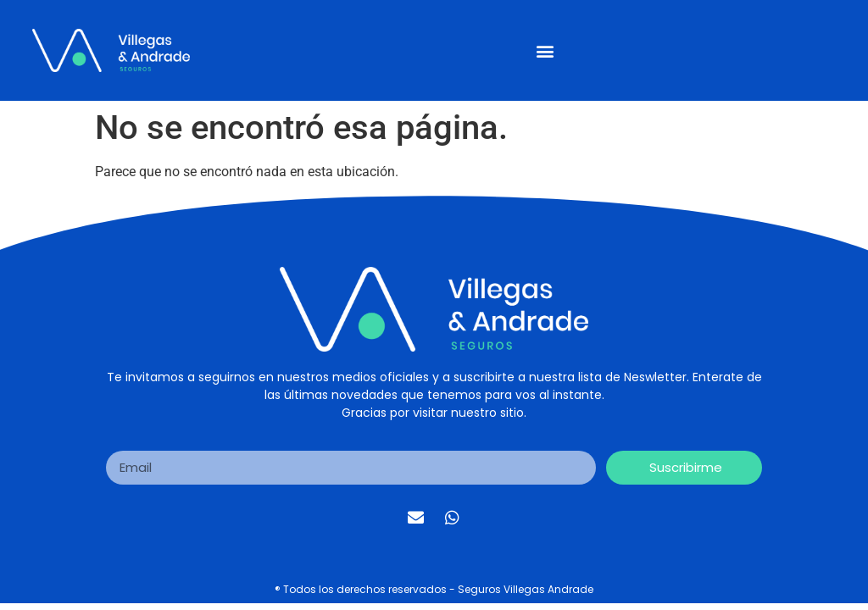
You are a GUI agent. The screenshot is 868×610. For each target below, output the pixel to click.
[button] (545, 50)
